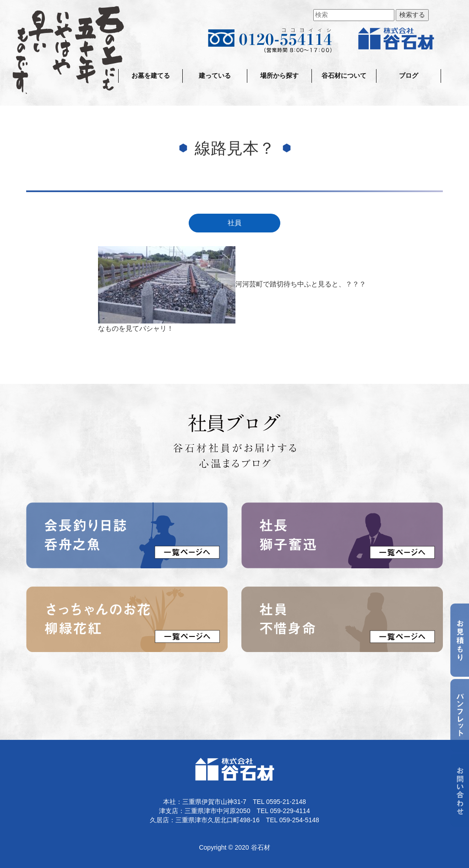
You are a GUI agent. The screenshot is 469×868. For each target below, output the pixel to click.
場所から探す (279, 76)
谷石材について (344, 76)
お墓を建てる (151, 76)
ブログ (409, 76)
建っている (215, 76)
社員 (234, 223)
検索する (412, 15)
